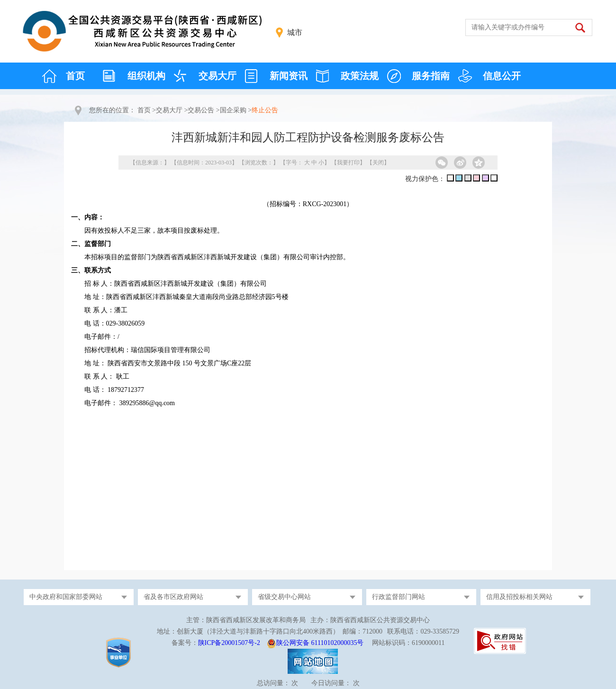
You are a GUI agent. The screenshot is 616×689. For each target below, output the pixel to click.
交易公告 (201, 110)
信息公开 (502, 76)
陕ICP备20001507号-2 (229, 643)
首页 (75, 76)
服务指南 (431, 76)
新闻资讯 (289, 76)
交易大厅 (217, 76)
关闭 (378, 163)
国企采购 (233, 110)
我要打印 (348, 163)
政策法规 (360, 76)
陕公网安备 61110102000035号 (320, 643)
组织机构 (146, 76)
